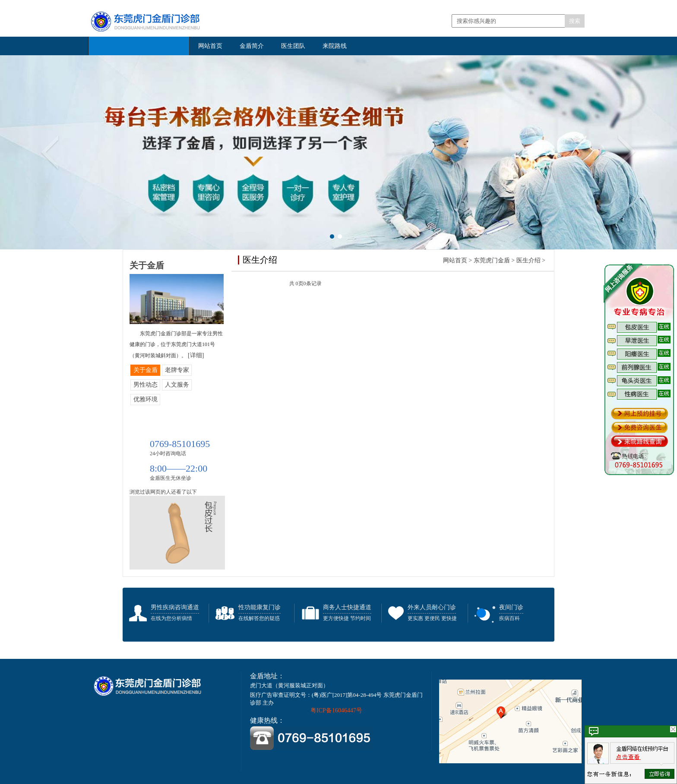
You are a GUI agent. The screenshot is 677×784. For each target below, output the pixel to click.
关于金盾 (146, 370)
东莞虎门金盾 (492, 260)
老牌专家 (177, 370)
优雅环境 (146, 399)
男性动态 (146, 385)
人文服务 (177, 385)
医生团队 (293, 46)
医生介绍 (528, 260)
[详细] (196, 355)
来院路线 (335, 46)
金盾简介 (252, 46)
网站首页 (210, 46)
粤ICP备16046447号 (336, 710)
